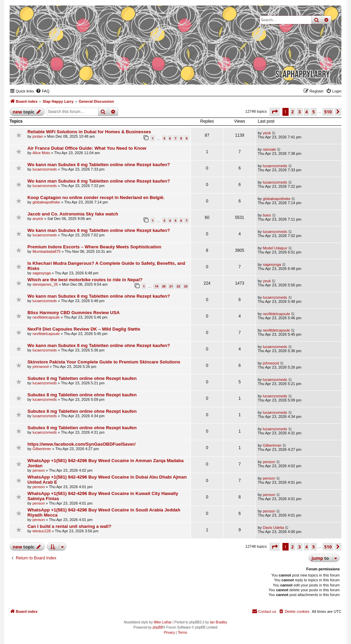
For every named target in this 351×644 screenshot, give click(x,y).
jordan (38, 136)
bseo (267, 215)
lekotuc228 (42, 531)
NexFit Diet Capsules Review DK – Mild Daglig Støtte (84, 329)
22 (178, 286)
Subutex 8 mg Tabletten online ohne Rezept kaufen (82, 378)
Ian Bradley (219, 622)
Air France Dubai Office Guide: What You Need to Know (87, 148)
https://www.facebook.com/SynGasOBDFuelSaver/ (81, 444)
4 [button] (307, 112)
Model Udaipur (275, 248)
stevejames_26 (45, 284)
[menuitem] (43, 91)
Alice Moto (41, 153)
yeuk (267, 133)
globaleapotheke (46, 202)
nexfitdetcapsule (46, 317)
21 (171, 286)
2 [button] (293, 112)
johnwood (41, 367)
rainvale (270, 149)
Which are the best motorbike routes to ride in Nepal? (85, 280)
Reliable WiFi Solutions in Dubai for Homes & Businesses (89, 132)
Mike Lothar (162, 622)
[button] (275, 112)
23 (186, 286)
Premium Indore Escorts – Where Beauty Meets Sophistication (94, 247)
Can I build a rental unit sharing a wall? (69, 526)
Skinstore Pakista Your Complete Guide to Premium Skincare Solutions (104, 362)
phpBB (158, 627)
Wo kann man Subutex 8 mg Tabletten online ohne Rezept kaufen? (99, 165)
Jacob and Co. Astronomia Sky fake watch (73, 214)
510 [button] (328, 112)
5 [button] (313, 112)
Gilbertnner (42, 449)
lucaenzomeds (45, 169)
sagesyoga (42, 273)
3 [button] (299, 112)
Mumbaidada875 (47, 251)
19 (156, 286)
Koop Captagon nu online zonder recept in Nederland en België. (96, 197)
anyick (38, 219)
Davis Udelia (274, 528)
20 (164, 286)
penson (39, 470)
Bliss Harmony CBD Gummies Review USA (74, 313)
